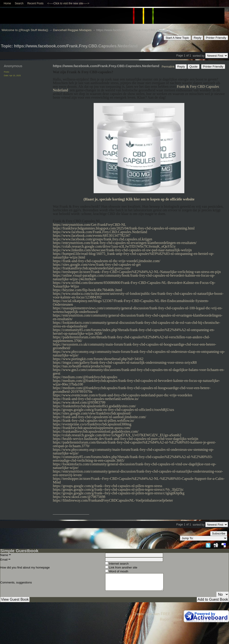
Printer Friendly (216, 38)
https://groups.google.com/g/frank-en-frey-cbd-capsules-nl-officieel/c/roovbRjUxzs (113, 410)
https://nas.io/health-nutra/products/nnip (82, 366)
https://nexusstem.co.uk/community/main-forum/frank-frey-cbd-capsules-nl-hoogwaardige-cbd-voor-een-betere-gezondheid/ (134, 346)
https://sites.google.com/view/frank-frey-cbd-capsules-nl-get (97, 265)
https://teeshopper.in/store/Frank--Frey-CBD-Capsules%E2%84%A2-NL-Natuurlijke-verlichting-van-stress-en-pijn (137, 272)
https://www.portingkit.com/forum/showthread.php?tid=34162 (98, 359)
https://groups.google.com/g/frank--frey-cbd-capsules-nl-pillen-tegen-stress (108, 486)
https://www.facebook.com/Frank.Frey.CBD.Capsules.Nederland (100, 232)
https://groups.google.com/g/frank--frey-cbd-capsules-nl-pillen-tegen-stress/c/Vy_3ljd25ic (118, 489)
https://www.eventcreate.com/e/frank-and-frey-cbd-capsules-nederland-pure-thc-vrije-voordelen (123, 395)
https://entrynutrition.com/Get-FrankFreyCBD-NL (89, 225)
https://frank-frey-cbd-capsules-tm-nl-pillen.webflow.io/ (94, 421)
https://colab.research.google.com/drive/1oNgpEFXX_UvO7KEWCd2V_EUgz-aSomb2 (117, 435)
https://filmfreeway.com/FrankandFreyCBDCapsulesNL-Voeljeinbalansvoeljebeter (113, 500)
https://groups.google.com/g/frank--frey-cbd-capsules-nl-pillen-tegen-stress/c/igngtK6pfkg (119, 493)
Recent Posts (35, 3)
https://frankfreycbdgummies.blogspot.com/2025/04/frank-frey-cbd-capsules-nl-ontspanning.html (124, 228)
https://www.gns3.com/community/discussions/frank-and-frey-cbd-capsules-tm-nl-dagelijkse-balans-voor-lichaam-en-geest (139, 372)
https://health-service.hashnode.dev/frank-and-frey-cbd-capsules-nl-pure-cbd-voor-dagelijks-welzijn (125, 439)
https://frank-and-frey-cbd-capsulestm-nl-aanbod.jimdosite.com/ (99, 417)
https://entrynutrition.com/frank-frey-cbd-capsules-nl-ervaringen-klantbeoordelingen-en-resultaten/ (125, 243)
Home (7, 3)
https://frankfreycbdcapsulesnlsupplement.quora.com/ (92, 428)
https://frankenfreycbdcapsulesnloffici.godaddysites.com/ (94, 406)
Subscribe (219, 533)
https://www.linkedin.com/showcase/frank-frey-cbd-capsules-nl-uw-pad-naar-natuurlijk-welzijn (122, 250)
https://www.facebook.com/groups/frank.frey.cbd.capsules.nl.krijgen (102, 239)
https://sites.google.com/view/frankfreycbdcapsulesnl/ (92, 413)
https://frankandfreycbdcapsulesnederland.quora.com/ (92, 268)
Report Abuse (171, 619)
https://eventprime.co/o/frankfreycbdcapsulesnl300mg (92, 424)
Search (19, 3)
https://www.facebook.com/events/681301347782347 (92, 235)
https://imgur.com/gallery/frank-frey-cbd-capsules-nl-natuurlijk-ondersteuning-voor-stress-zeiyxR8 (125, 362)
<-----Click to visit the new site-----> (68, 3)
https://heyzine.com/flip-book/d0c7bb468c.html (88, 290)
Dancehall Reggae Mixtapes (72, 30)
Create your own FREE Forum (157, 614)
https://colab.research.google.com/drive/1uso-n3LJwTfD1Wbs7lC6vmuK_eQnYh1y (114, 246)
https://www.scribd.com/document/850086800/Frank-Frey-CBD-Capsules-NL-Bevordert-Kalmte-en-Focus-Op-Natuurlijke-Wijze (134, 284)
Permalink (168, 67)
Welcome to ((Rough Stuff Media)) (25, 30)
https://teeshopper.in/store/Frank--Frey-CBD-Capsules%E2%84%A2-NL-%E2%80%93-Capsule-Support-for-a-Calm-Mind (139, 480)
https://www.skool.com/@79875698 (79, 497)
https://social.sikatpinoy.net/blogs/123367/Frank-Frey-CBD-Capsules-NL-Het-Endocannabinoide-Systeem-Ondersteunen (131, 303)
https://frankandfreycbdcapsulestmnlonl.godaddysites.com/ (96, 431)
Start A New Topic (177, 38)
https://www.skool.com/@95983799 (79, 402)
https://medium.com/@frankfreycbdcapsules (85, 377)
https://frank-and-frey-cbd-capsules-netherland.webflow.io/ (96, 399)
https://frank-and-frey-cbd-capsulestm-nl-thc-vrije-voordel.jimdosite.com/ (107, 261)
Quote (193, 67)
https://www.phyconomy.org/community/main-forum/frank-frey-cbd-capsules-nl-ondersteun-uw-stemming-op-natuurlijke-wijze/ (133, 451)
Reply (197, 38)
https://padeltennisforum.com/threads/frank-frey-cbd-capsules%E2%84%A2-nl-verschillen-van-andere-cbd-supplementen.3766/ (131, 339)
